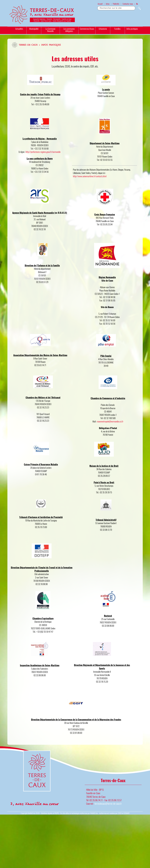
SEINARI (127, 813)
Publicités (116, 4)
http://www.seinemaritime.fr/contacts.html (90, 176)
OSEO (120, 813)
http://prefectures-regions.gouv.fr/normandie (43, 152)
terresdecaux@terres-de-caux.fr (108, 804)
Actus (108, 4)
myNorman (83, 813)
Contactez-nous (128, 4)
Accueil (100, 4)
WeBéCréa (32, 813)
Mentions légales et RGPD (50, 813)
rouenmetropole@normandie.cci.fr (110, 421)
